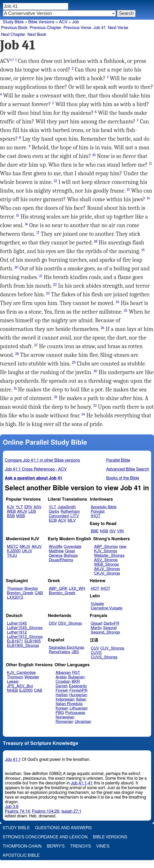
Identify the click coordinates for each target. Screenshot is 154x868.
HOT (95, 589)
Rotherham (70, 512)
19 (143, 250)
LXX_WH (77, 589)
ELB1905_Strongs (23, 646)
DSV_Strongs (70, 623)
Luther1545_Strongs (25, 628)
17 (38, 233)
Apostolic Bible (21, 855)
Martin (96, 628)
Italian (81, 699)
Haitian (62, 695)
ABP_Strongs (106, 547)
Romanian (65, 722)
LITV (75, 516)
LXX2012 (15, 597)
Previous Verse (77, 28)
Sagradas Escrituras (66, 648)
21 (41, 276)
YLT (19, 507)
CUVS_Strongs (104, 657)
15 (18, 215)
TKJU (12, 556)
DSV (53, 623)
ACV (63, 22)
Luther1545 (17, 623)
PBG (60, 713)
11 (150, 164)
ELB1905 (33, 641)
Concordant (59, 516)
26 (102, 328)
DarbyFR (111, 623)
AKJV (22, 512)
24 (117, 302)
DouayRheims (61, 560)
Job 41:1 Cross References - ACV (36, 469)
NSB (104, 531)
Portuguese (75, 713)
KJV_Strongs (106, 551)
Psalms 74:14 (17, 811)
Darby (54, 512)
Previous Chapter (46, 28)
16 (26, 224)
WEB (11, 512)
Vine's (103, 846)
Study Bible (13, 22)
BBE (95, 531)
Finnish (62, 690)
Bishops (71, 556)
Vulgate (97, 604)
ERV (28, 507)
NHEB (12, 690)
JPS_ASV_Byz (20, 686)
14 (148, 198)
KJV (11, 507)
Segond (110, 628)
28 (17, 354)
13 (128, 190)
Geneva (56, 556)
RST (76, 673)
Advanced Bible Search (128, 469)
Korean (62, 708)
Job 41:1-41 (82, 783)
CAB (39, 593)
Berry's (56, 846)
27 (36, 345)
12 (55, 181)
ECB (53, 520)
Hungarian (78, 695)
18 (96, 241)
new (123, 547)
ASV (38, 507)
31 (15, 388)
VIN (120, 531)
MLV (72, 520)
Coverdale (73, 547)
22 (55, 285)
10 (94, 155)
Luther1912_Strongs (25, 637)
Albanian (63, 673)
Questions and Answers (63, 828)
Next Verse (118, 28)
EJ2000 (26, 690)
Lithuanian (78, 708)
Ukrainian (83, 722)
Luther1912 (17, 632)
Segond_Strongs (105, 632)
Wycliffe (56, 547)
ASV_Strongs (106, 560)
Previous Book (14, 28)
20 (16, 267)
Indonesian (65, 699)
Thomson (15, 589)
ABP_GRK (58, 589)
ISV (112, 531)
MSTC (12, 547)
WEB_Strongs (106, 564)
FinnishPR (78, 690)
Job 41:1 (13, 760)
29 (74, 362)
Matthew (56, 551)
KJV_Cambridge (21, 673)
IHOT (96, 516)
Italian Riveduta (69, 704)
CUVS (96, 653)
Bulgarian (76, 677)
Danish (62, 686)
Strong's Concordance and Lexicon (45, 837)
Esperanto (78, 686)
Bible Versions (41, 22)
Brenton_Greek (20, 593)
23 (48, 293)
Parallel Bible (118, 460)
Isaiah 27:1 (71, 811)
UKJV (27, 551)
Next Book (37, 35)
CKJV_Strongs (107, 573)
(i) (12, 60)
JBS (75, 652)
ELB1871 (15, 641)
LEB (32, 512)
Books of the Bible (123, 478)
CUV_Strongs (112, 648)
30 (95, 371)
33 (95, 406)
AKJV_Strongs (107, 569)
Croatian (63, 682)
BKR (76, 682)
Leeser (13, 682)
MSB (20, 516)
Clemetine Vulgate (106, 608)
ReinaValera (60, 652)
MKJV (25, 547)
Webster (32, 677)
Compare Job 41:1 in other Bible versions (43, 460)
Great (70, 551)
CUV (95, 648)
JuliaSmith (67, 507)
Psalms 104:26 (46, 811)
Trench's (80, 846)
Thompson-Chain (22, 846)
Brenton (31, 589)
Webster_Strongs (109, 556)
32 (56, 397)
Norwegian (65, 717)
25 (126, 311)
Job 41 (100, 28)
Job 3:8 (12, 807)
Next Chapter (13, 35)
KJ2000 (14, 551)
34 (83, 414)
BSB (11, 516)
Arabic (61, 677)
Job (75, 22)
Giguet (96, 623)
